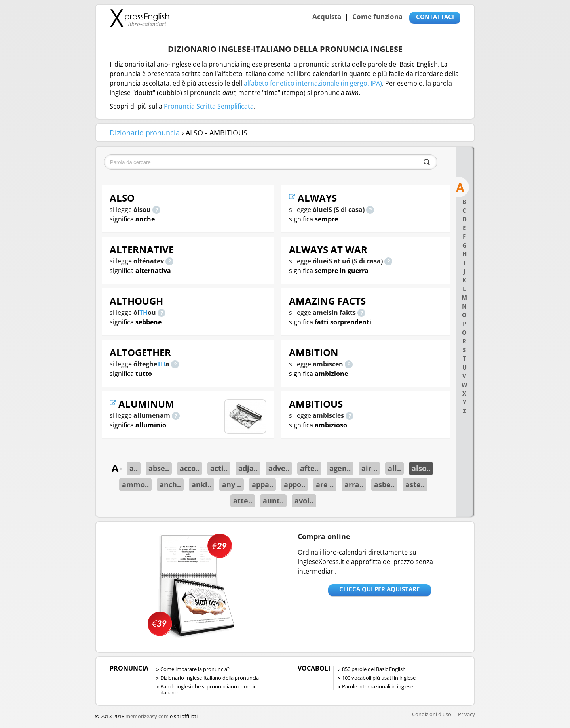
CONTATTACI (435, 17)
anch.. (170, 484)
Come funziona (377, 16)
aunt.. (273, 501)
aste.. (415, 484)
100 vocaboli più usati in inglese (379, 678)
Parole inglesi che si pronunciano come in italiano (209, 689)
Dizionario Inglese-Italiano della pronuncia (210, 678)
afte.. (309, 468)
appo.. (294, 484)
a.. (134, 468)
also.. (421, 468)
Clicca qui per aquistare (379, 589)
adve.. (279, 468)
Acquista (327, 16)
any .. (232, 484)
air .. (369, 468)
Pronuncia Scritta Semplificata (209, 106)
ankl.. (201, 484)
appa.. (262, 484)
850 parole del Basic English (374, 669)
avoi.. (304, 501)
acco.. (190, 468)
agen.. (340, 468)
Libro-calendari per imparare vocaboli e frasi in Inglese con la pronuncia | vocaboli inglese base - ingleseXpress (140, 18)
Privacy (466, 714)
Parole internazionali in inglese (378, 686)
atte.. (243, 501)
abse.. (159, 468)
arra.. (354, 484)
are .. (325, 484)
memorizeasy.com (147, 716)
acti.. (219, 468)
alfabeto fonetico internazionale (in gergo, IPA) (313, 83)
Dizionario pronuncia (145, 133)
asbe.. (384, 484)
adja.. (248, 468)
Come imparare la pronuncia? (195, 669)
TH (143, 313)
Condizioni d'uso (432, 714)
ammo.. (135, 484)
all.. (394, 468)
